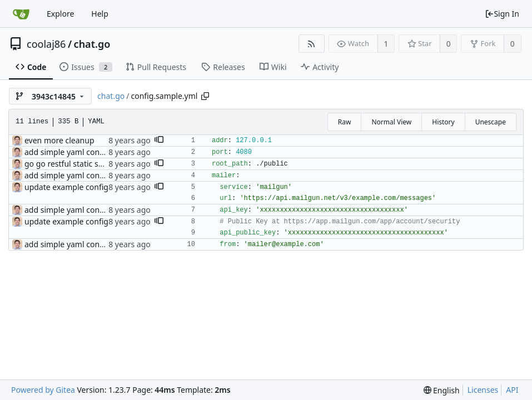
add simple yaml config (67, 152)
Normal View (391, 122)
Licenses (483, 390)
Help (100, 14)
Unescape (491, 122)
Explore (60, 14)
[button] (159, 141)
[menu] (442, 390)
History (443, 122)
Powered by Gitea (43, 390)
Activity (320, 67)
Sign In (502, 14)
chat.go (92, 44)
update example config (66, 187)
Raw (345, 122)
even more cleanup (59, 140)
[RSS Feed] (312, 44)
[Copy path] (205, 96)
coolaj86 (46, 44)
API (512, 390)
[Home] (21, 14)
